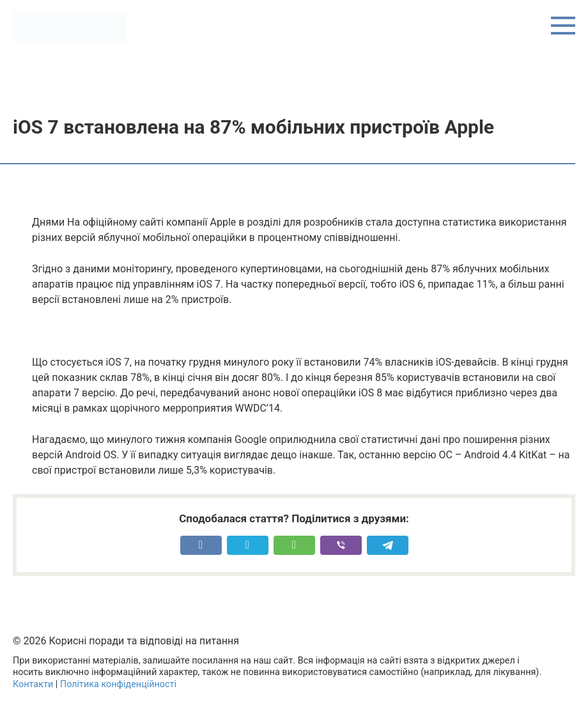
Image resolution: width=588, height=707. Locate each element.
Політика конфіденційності (118, 684)
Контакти (33, 684)
